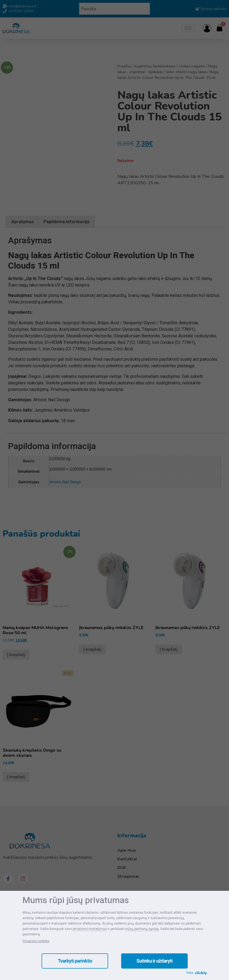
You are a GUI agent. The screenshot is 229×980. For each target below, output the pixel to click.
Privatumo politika (36, 941)
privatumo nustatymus (90, 929)
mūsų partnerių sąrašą (142, 929)
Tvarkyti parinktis (75, 961)
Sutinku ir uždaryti (154, 961)
